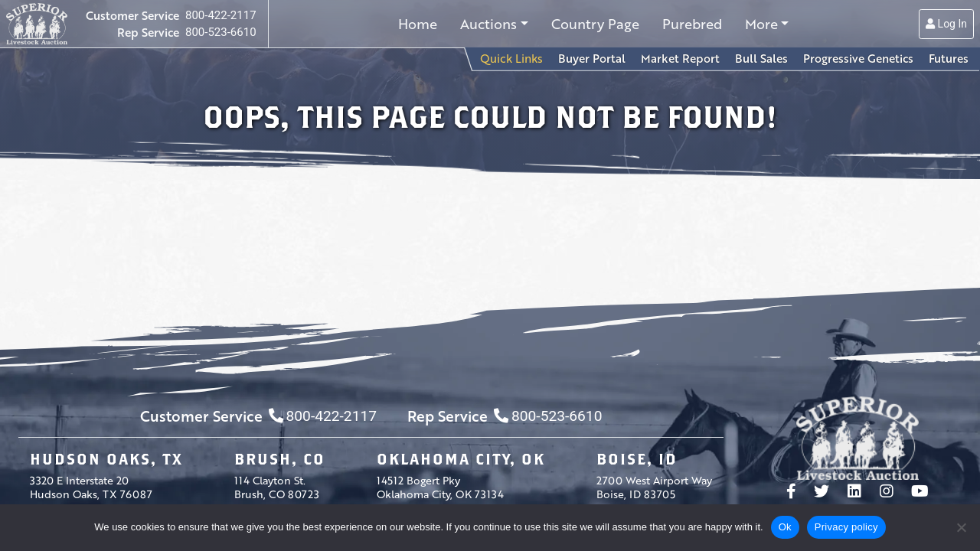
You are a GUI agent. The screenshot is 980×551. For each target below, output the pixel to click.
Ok (785, 527)
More (761, 24)
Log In (946, 24)
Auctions (488, 24)
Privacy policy (846, 527)
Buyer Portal (592, 58)
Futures (949, 58)
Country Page (595, 24)
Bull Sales (761, 58)
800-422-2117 (221, 15)
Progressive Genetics (858, 58)
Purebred (692, 24)
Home (418, 24)
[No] (961, 527)
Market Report (680, 58)
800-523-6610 (221, 32)
